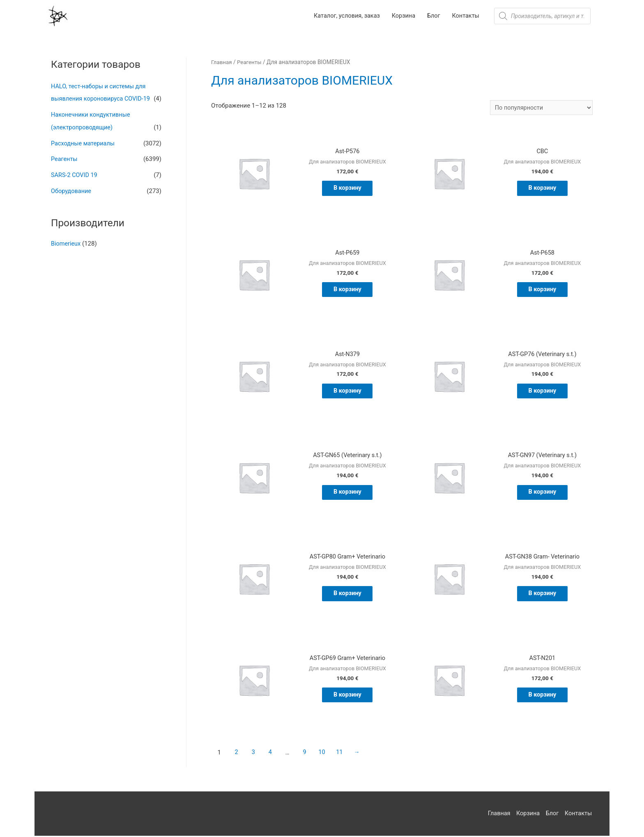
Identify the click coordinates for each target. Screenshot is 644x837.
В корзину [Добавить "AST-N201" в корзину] (542, 696)
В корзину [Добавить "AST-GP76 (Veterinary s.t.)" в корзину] (542, 392)
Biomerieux (66, 241)
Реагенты (65, 158)
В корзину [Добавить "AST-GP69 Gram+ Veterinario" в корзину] (348, 696)
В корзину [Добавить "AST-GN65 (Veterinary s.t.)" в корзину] (348, 493)
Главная (222, 62)
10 (324, 754)
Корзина (527, 814)
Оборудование (72, 189)
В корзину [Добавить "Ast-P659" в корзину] (348, 291)
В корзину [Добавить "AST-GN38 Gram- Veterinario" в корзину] (542, 595)
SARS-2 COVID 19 (75, 173)
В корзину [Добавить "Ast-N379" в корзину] (348, 392)
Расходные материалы (84, 142)
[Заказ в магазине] (539, 108)
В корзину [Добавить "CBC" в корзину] (542, 189)
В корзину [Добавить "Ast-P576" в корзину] (348, 189)
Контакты (579, 814)
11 (343, 754)
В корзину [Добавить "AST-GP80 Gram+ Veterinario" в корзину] (348, 595)
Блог (552, 814)
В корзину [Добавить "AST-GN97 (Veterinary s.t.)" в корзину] (542, 493)
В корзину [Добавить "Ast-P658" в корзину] (542, 291)
